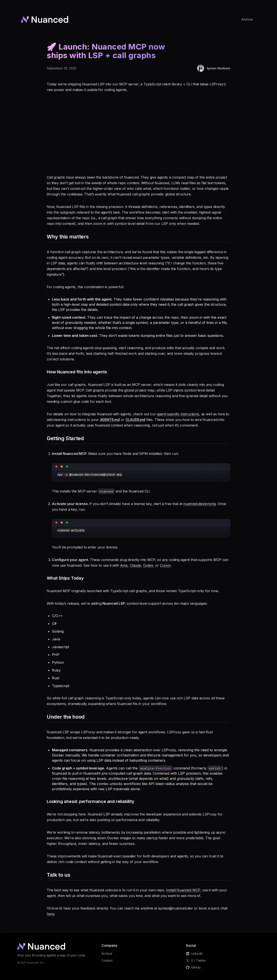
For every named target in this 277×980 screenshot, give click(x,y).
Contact (107, 960)
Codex (148, 565)
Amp (124, 565)
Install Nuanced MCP (183, 890)
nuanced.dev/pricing (200, 504)
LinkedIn (194, 954)
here (50, 914)
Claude (135, 565)
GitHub (193, 967)
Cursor (165, 565)
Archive (107, 954)
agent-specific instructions (178, 414)
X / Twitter (196, 960)
